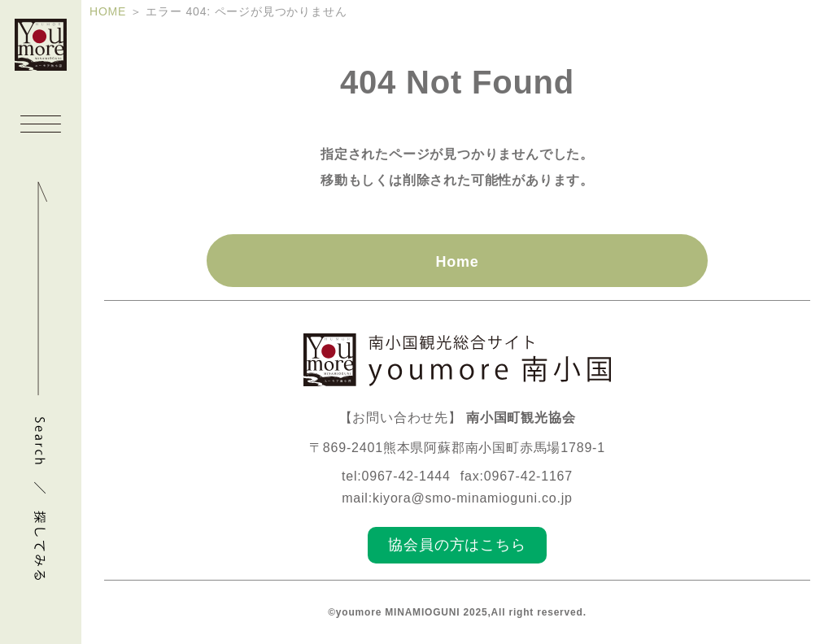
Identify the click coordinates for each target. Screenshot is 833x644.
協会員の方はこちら (457, 545)
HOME (108, 11)
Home (457, 262)
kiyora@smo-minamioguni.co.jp (473, 498)
